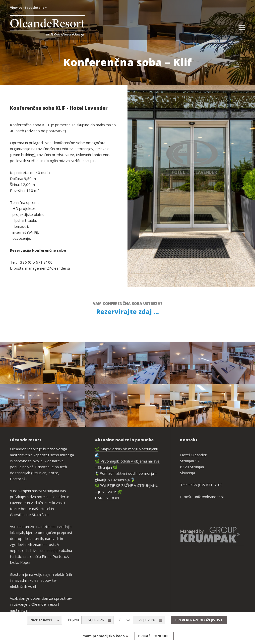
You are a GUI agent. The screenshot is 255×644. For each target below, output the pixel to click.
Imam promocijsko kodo (105, 636)
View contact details (29, 7)
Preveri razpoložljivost (199, 620)
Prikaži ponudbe (154, 636)
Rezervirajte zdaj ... (127, 311)
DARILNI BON (107, 498)
